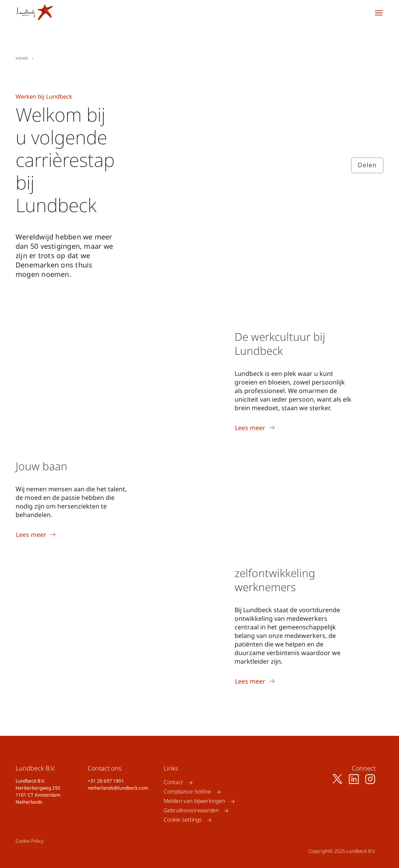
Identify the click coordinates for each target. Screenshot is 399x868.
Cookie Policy (30, 841)
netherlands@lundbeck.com (118, 788)
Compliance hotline (187, 792)
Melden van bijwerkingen (194, 801)
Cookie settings (183, 820)
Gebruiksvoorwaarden (191, 810)
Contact (173, 782)
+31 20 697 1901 (106, 781)
